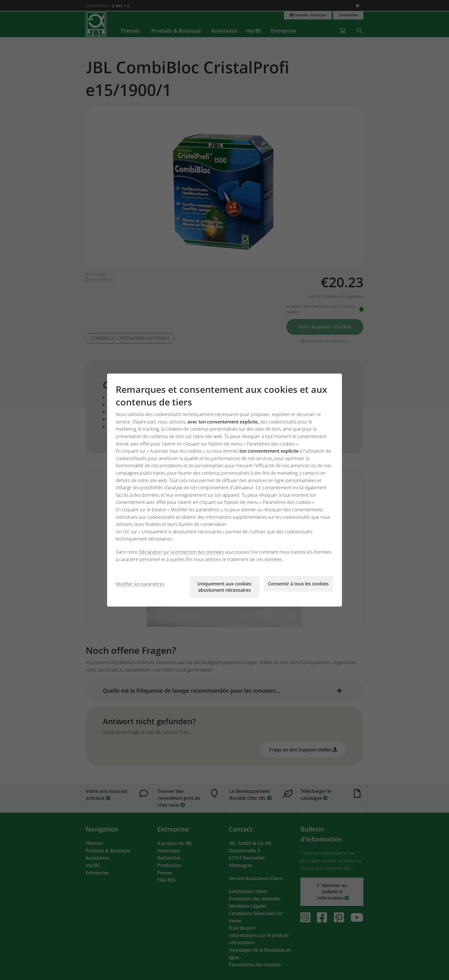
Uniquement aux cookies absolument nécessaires (224, 587)
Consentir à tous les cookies (298, 584)
